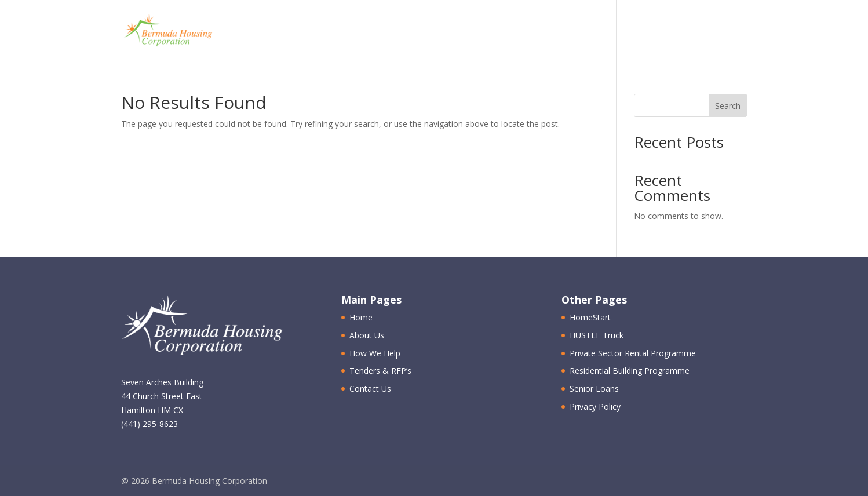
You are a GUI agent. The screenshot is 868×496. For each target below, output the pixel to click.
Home (345, 32)
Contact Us (688, 32)
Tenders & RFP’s (590, 32)
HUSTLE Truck (597, 335)
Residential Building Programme (630, 371)
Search (728, 106)
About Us (406, 32)
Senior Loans (594, 389)
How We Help (490, 32)
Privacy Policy (595, 406)
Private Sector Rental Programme (633, 353)
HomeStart (590, 317)
